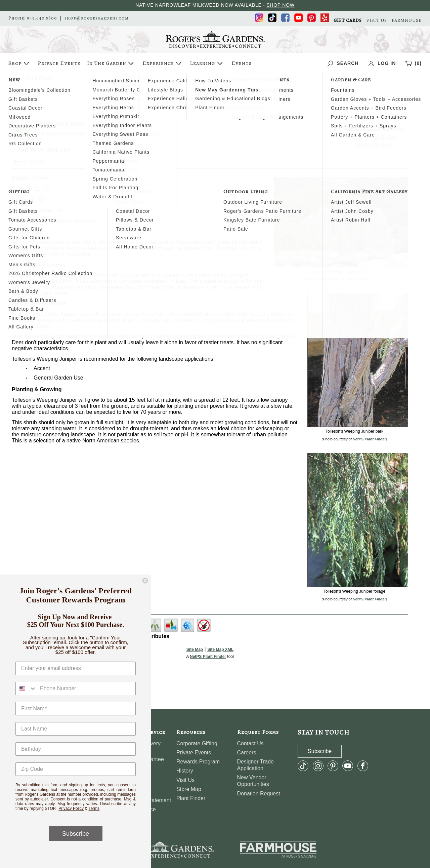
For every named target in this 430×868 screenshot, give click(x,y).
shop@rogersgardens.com (97, 18)
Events (242, 63)
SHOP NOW (281, 5)
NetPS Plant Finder (353, 279)
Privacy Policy (71, 808)
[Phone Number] (86, 688)
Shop (20, 63)
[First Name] (76, 709)
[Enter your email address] (76, 668)
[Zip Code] (76, 769)
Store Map (189, 789)
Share (37, 161)
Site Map (195, 649)
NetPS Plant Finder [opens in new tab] (208, 657)
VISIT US (377, 21)
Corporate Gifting (197, 743)
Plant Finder (191, 798)
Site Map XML (220, 649)
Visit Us (185, 780)
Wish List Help (374, 145)
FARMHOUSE (407, 21)
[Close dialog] (145, 581)
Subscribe (76, 834)
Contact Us (250, 743)
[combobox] (26, 688)
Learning (207, 63)
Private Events (59, 63)
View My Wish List (374, 137)
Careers (247, 753)
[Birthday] (76, 749)
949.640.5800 (42, 18)
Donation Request (259, 794)
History (185, 771)
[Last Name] (76, 729)
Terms (94, 808)
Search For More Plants (374, 128)
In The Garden (111, 63)
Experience (163, 63)
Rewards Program (198, 762)
